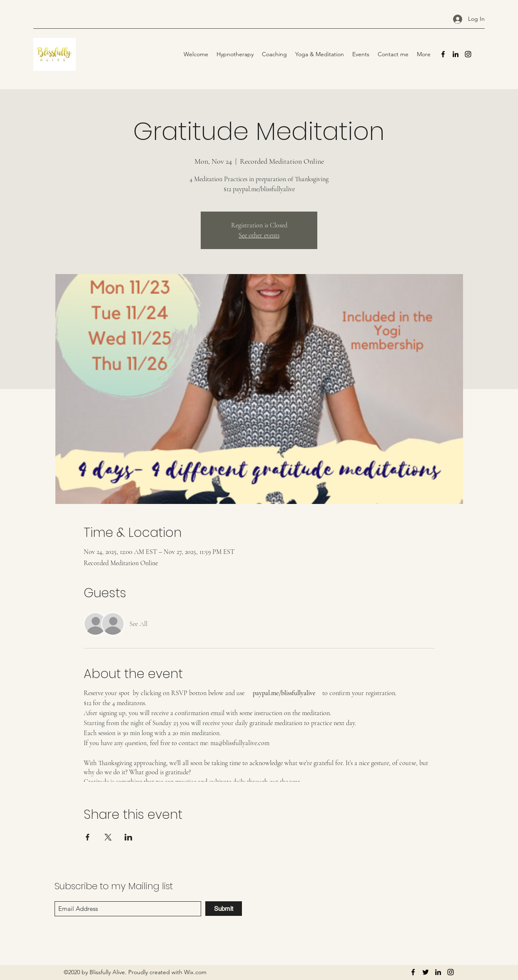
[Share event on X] (108, 837)
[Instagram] (468, 54)
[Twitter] (426, 972)
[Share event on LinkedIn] (128, 837)
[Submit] (224, 909)
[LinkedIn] (456, 54)
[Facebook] (443, 54)
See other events (259, 235)
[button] (320, 54)
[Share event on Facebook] (88, 837)
